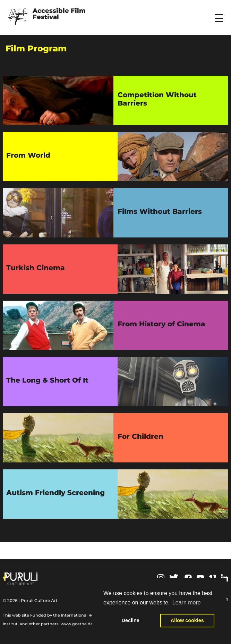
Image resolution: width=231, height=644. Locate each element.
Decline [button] (131, 620)
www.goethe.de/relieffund (87, 624)
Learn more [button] (187, 603)
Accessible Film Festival (60, 14)
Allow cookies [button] (187, 620)
